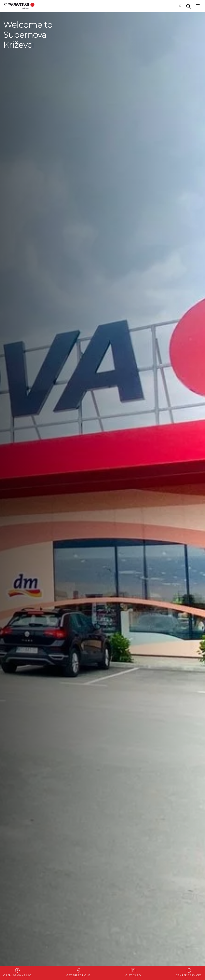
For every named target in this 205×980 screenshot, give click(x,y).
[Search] (189, 6)
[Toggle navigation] (198, 6)
